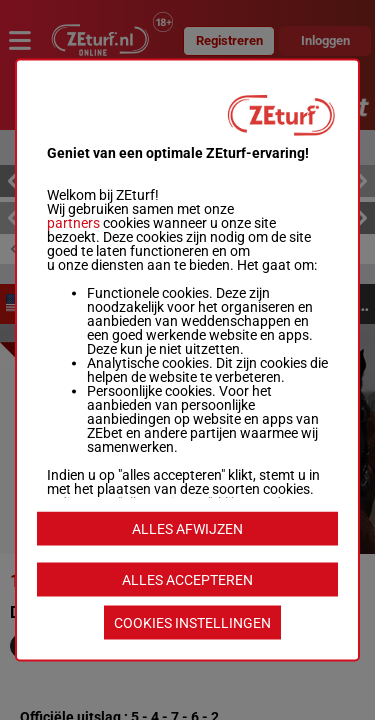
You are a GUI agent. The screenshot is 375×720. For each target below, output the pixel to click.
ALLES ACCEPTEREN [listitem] (187, 580)
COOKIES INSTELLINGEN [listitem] (192, 623)
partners (73, 223)
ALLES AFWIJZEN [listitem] (187, 529)
